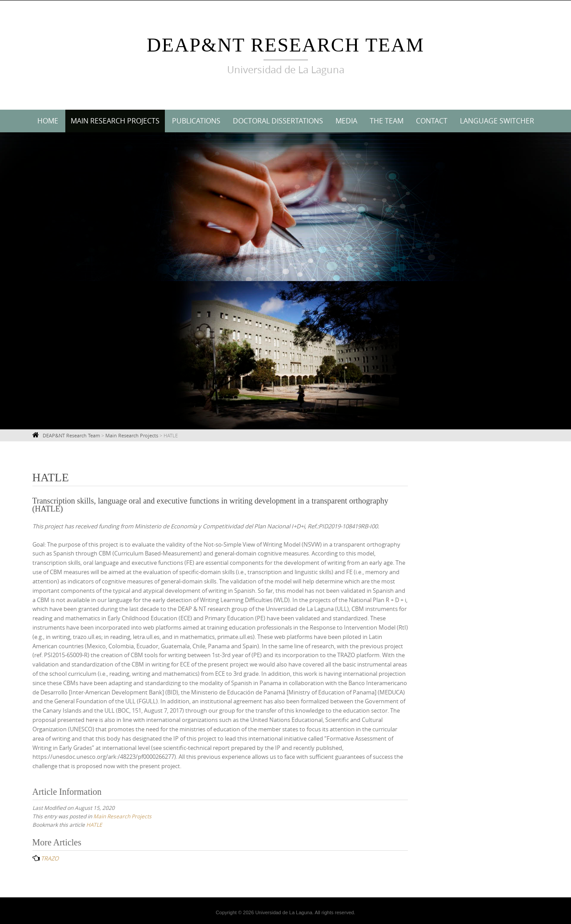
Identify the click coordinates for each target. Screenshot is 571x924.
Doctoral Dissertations (278, 121)
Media (346, 121)
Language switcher (497, 121)
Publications (196, 121)
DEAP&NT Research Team (285, 45)
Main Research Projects (115, 121)
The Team (387, 121)
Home (48, 121)
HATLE (94, 825)
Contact (432, 121)
